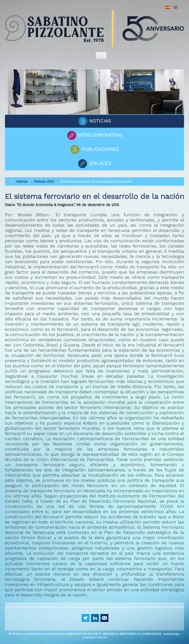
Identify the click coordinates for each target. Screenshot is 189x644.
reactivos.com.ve (94, 637)
